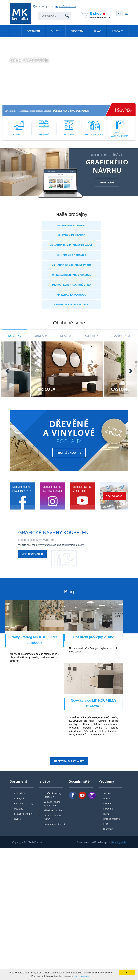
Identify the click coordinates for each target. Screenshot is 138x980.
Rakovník (108, 804)
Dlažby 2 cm (120, 336)
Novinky (15, 336)
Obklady (41, 336)
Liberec (107, 798)
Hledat (65, 12)
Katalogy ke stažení (54, 824)
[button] (4, 102)
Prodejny (77, 31)
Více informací (23, 69)
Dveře (17, 819)
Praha (106, 814)
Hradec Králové (111, 819)
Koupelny (19, 793)
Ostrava (107, 793)
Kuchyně (19, 798)
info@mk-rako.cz (67, 6)
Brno (106, 824)
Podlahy (91, 336)
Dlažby (66, 336)
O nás (98, 31)
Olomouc (108, 829)
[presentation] (7, 371)
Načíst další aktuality (69, 761)
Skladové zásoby (53, 810)
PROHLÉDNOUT (67, 453)
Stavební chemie (23, 814)
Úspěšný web (118, 842)
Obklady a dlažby (24, 804)
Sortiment (34, 31)
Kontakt (117, 31)
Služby (56, 31)
